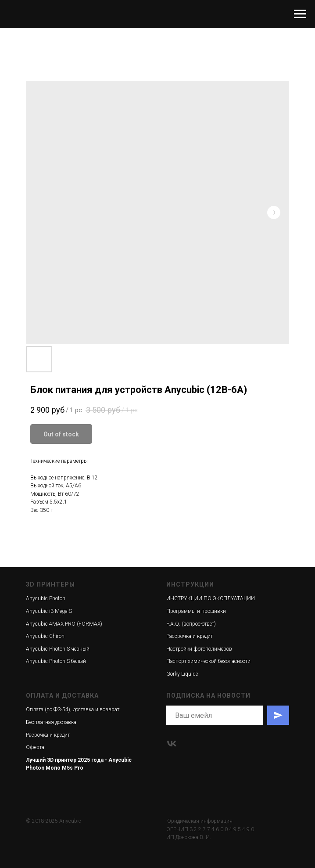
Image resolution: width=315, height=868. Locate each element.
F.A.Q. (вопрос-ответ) (191, 624)
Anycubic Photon (46, 598)
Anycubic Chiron (45, 636)
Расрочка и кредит (48, 735)
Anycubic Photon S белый (56, 661)
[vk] (172, 744)
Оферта (35, 747)
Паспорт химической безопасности (208, 661)
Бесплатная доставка (51, 722)
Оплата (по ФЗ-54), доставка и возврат (73, 710)
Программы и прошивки (196, 611)
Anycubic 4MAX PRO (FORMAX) (64, 624)
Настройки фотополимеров (199, 649)
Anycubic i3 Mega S (49, 611)
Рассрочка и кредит (190, 636)
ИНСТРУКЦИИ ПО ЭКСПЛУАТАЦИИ (211, 598)
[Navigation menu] (300, 14)
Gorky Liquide (182, 674)
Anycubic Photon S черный (58, 649)
